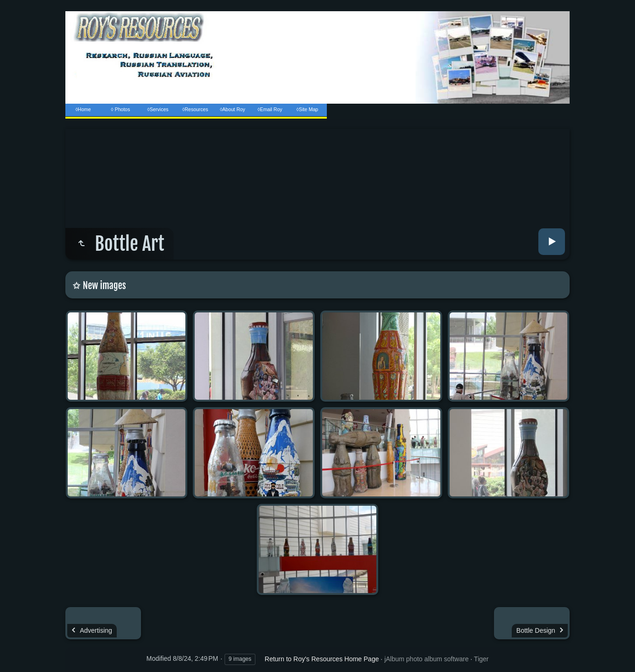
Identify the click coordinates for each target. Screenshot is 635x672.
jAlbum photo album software (427, 659)
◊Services (158, 109)
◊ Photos (121, 109)
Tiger (481, 659)
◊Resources (195, 109)
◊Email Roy (270, 109)
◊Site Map (307, 109)
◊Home (83, 109)
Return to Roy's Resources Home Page (322, 659)
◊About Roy (233, 109)
